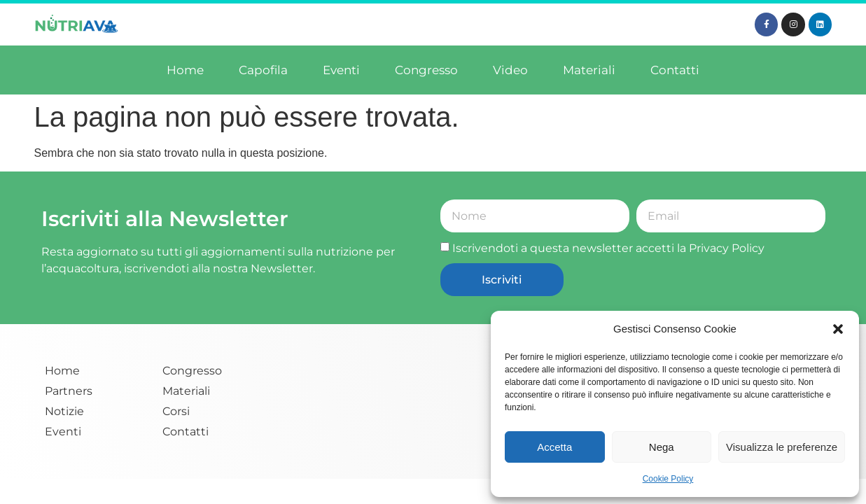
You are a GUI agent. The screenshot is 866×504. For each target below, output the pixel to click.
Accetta (554, 447)
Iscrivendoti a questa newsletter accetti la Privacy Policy (608, 248)
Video (510, 70)
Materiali (589, 70)
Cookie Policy (668, 479)
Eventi (341, 70)
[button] (838, 329)
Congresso (426, 70)
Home (185, 70)
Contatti (675, 70)
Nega (662, 447)
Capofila (263, 70)
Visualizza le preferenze (782, 447)
